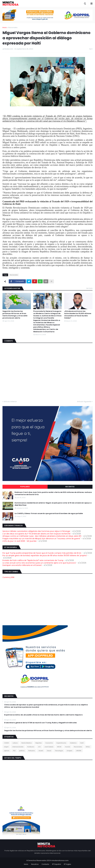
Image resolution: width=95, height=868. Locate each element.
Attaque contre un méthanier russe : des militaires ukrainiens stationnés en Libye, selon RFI (42, 536)
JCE (39, 747)
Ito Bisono (31, 747)
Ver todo (89, 288)
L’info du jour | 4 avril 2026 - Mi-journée (19, 541)
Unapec (70, 751)
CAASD (6, 743)
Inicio (5, 27)
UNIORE (79, 751)
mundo (68, 747)
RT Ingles (67, 864)
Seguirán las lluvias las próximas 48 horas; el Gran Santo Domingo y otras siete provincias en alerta (15, 315)
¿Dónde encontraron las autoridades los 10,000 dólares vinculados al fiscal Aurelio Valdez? (78, 315)
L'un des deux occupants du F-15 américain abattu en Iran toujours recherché (36, 534)
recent (41, 751)
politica (22, 751)
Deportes (39, 743)
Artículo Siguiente (84, 402)
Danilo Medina (27, 743)
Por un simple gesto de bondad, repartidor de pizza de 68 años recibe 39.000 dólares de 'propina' (45, 555)
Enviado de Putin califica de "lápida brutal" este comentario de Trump (33, 560)
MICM (59, 747)
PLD (14, 751)
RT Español (57, 864)
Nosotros (35, 864)
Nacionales (13, 27)
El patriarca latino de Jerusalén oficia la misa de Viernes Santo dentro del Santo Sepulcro (43, 715)
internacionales (18, 747)
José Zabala (49, 747)
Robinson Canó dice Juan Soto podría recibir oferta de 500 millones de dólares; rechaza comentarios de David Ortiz (53, 493)
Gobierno (73, 743)
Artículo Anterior (10, 402)
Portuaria (32, 751)
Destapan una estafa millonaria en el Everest (22, 565)
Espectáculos (61, 743)
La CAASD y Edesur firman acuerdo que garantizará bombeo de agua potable (49, 513)
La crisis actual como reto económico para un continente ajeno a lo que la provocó (39, 563)
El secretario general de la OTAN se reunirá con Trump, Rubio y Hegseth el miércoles (40, 723)
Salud (49, 751)
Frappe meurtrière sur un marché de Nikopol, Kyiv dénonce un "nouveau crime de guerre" (42, 539)
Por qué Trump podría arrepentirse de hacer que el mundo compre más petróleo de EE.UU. (42, 553)
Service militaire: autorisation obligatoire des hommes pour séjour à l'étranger (36, 531)
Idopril (6, 747)
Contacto (45, 864)
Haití (82, 743)
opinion (7, 751)
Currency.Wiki (8, 577)
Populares (25, 487)
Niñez (88, 747)
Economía (49, 743)
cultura (15, 743)
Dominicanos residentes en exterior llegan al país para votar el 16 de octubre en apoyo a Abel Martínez (53, 504)
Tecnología (59, 751)
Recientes (70, 487)
